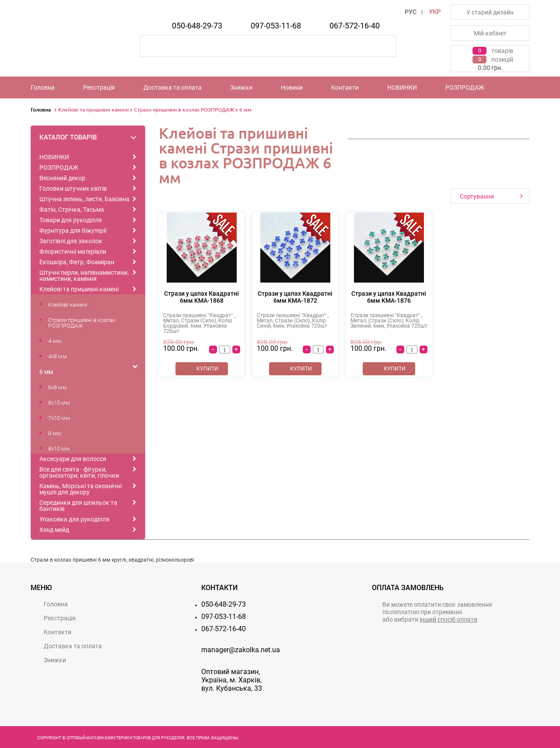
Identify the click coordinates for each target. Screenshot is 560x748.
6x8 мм (58, 387)
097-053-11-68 (276, 26)
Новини (292, 87)
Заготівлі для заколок (71, 241)
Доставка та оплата (173, 87)
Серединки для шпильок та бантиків (78, 506)
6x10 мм (59, 403)
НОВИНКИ (402, 87)
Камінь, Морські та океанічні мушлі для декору (80, 489)
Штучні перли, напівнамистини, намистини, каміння (84, 276)
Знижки (241, 87)
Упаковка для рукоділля (74, 519)
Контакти (345, 87)
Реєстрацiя (99, 87)
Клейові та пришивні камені (93, 110)
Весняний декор (62, 178)
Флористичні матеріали (73, 252)
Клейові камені (68, 305)
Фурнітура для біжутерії (73, 231)
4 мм (55, 341)
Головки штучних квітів (73, 189)
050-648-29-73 (197, 26)
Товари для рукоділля (71, 220)
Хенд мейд (54, 530)
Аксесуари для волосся (73, 459)
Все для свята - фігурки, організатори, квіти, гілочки (79, 472)
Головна (43, 87)
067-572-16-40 (355, 26)
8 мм (55, 433)
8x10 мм (59, 449)
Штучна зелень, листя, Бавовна (84, 199)
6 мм (245, 110)
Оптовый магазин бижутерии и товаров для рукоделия (126, 738)
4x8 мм (58, 356)
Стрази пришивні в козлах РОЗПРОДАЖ (184, 110)
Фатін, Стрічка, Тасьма (72, 210)
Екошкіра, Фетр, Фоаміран (77, 262)
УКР (435, 12)
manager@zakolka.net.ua (241, 650)
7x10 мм (59, 418)
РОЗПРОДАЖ (465, 87)
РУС (411, 12)
